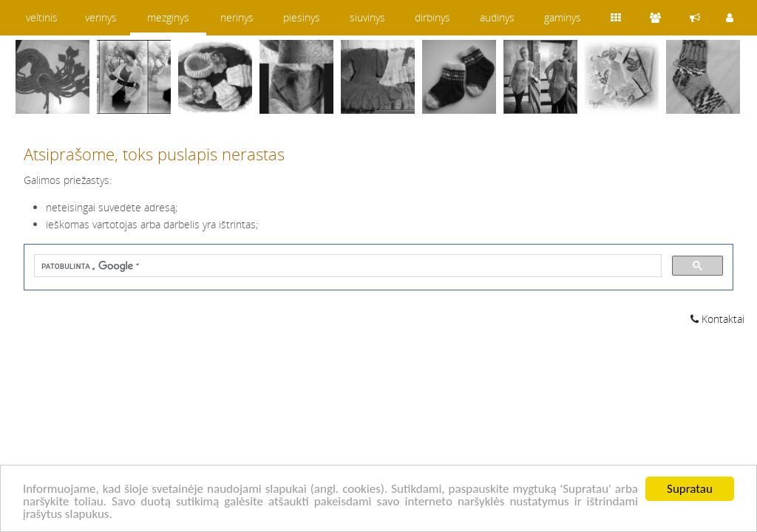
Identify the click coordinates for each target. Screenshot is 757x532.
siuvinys (367, 17)
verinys (101, 17)
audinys (497, 17)
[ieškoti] (346, 266)
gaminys (563, 17)
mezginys (168, 17)
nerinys (237, 17)
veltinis (42, 17)
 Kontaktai (717, 319)
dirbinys (432, 17)
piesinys (302, 17)
